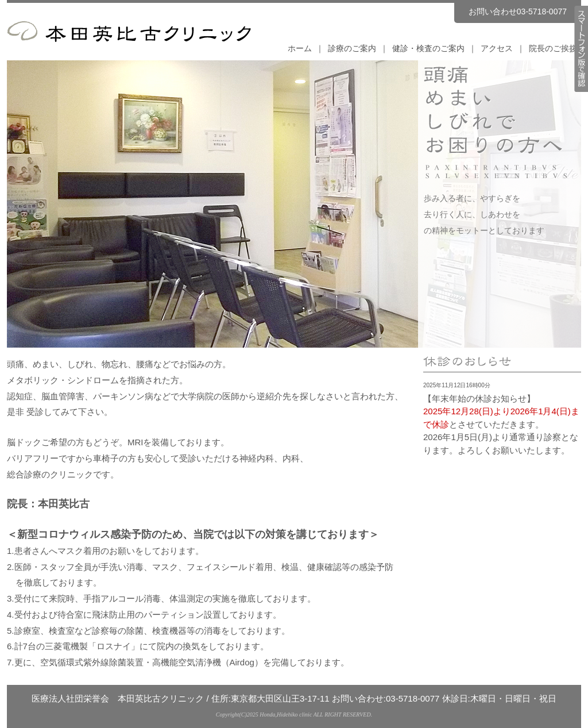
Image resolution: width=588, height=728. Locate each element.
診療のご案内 (352, 48)
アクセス (497, 48)
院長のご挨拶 (553, 48)
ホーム (300, 48)
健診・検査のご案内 (428, 48)
